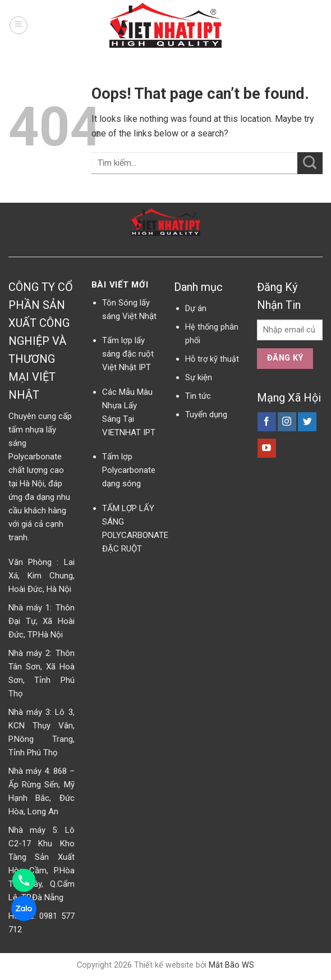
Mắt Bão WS (231, 965)
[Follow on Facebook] (267, 422)
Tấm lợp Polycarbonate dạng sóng (129, 470)
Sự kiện (199, 377)
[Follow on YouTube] (267, 448)
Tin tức (198, 396)
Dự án (196, 308)
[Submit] (310, 163)
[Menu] (19, 25)
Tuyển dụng (206, 414)
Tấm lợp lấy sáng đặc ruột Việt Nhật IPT (128, 354)
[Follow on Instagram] (287, 422)
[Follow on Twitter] (307, 422)
